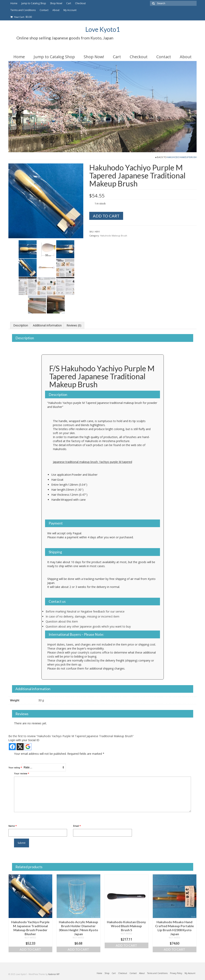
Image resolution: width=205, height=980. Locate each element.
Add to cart (106, 216)
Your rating (15, 767)
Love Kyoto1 (103, 29)
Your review (22, 773)
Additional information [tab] (47, 325)
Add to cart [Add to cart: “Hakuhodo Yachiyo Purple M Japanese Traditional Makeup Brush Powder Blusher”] (30, 949)
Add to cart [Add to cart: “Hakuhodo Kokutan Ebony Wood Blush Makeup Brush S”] (126, 945)
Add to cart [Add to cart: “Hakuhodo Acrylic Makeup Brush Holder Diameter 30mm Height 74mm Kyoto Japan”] (78, 949)
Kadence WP (54, 974)
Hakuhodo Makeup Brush (182, 157)
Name (13, 826)
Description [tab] (21, 325)
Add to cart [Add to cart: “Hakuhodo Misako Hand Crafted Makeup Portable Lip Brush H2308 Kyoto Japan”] (174, 949)
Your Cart (21, 17)
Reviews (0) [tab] (74, 325)
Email (77, 826)
